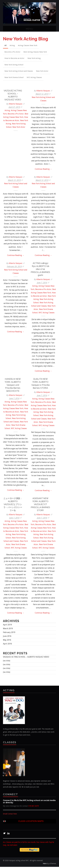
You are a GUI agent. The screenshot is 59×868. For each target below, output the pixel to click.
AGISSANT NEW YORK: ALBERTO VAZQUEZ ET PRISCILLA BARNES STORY (40, 505)
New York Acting (35, 59)
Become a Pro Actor (13, 52)
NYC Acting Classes (35, 78)
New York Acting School (14, 65)
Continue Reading (43, 170)
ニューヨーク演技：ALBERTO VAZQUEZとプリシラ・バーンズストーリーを (13, 505)
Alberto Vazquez (16, 105)
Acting (13, 45)
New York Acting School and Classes (19, 72)
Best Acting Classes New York (36, 52)
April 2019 (7, 626)
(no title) (7, 662)
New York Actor (43, 72)
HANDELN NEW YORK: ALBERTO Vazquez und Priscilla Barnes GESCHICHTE (13, 386)
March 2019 (8, 630)
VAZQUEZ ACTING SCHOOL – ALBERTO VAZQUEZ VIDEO (26, 658)
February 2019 (9, 633)
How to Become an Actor (15, 59)
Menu (29, 29)
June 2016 (7, 637)
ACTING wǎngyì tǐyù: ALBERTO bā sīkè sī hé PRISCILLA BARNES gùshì (40, 270)
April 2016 (7, 645)
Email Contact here (10, 815)
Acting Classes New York (28, 45)
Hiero (45, 865)
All (6, 45)
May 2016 (7, 641)
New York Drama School (14, 78)
